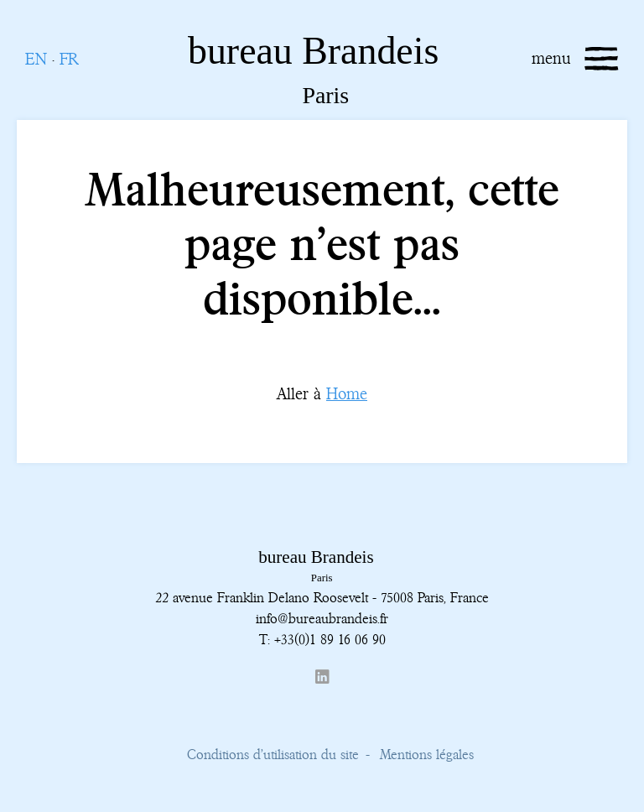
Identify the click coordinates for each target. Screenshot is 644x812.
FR (69, 59)
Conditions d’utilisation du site (273, 754)
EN (36, 59)
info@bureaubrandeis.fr (322, 618)
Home (347, 394)
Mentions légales (427, 754)
